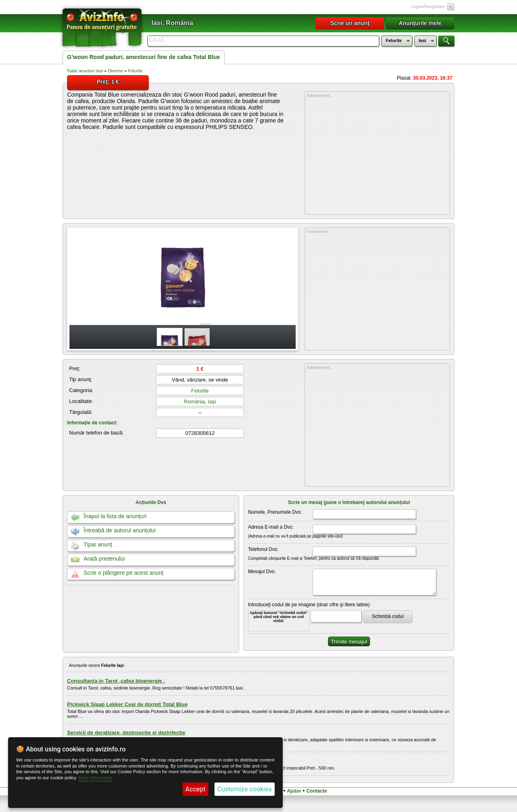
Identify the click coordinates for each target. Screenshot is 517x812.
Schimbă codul (388, 616)
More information (95, 778)
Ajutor (294, 791)
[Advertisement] (377, 156)
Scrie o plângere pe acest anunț (124, 573)
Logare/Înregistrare (428, 7)
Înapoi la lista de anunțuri (115, 516)
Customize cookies (245, 789)
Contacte (316, 791)
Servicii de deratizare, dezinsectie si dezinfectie (126, 733)
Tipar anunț (98, 544)
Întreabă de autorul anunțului (120, 530)
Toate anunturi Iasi (85, 71)
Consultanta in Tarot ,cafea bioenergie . (116, 681)
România (194, 402)
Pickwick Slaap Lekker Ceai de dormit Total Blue (127, 704)
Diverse (115, 71)
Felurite (136, 71)
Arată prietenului (104, 559)
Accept (195, 789)
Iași (212, 402)
